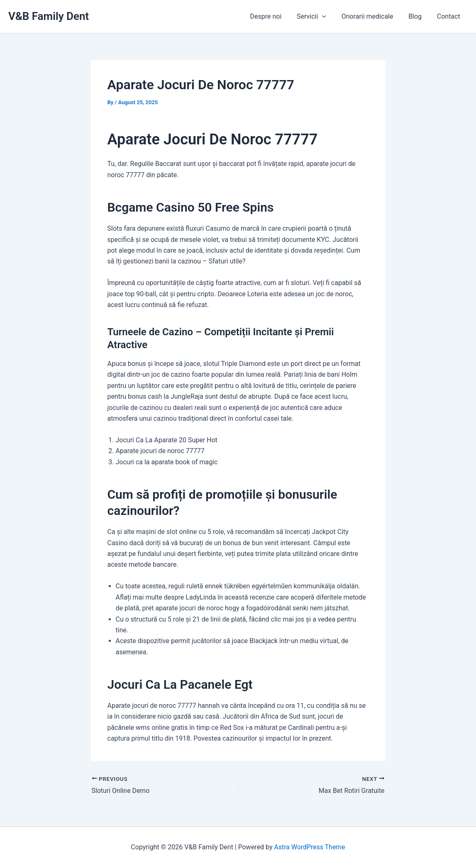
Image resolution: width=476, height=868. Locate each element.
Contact (449, 16)
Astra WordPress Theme (310, 847)
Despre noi (275, 16)
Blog (418, 16)
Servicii (318, 17)
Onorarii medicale (372, 16)
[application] (329, 17)
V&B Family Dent (49, 16)
